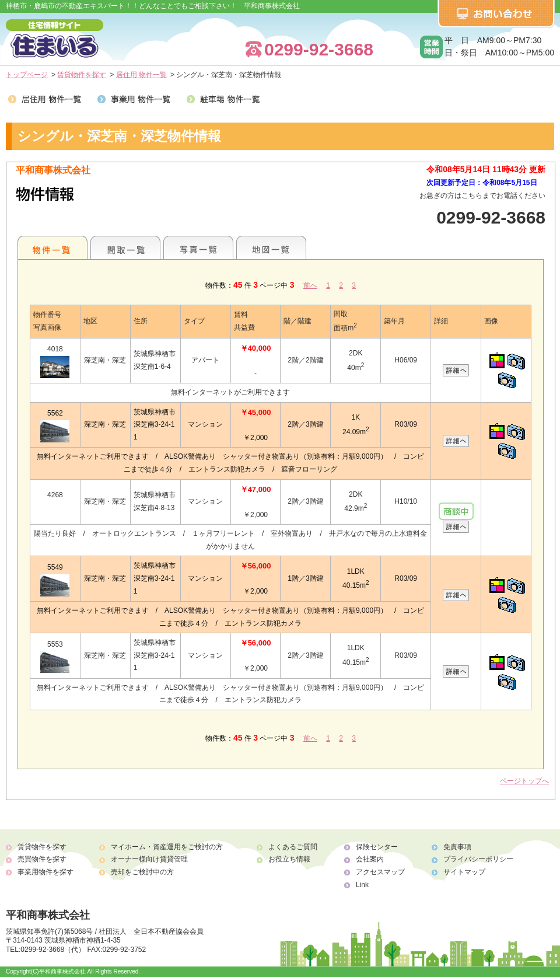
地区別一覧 (52, 247)
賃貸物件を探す (82, 75)
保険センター (377, 847)
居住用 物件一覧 (141, 75)
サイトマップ (464, 872)
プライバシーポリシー (478, 859)
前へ (310, 285)
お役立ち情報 (289, 859)
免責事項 (457, 847)
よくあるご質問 (293, 847)
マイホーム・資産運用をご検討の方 (167, 847)
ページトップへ (524, 781)
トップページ (27, 75)
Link (362, 885)
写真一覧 (198, 247)
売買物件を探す (42, 859)
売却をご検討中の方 (142, 872)
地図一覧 (271, 247)
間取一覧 (125, 247)
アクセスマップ (380, 872)
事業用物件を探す (45, 872)
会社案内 (370, 859)
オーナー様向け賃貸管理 (149, 859)
